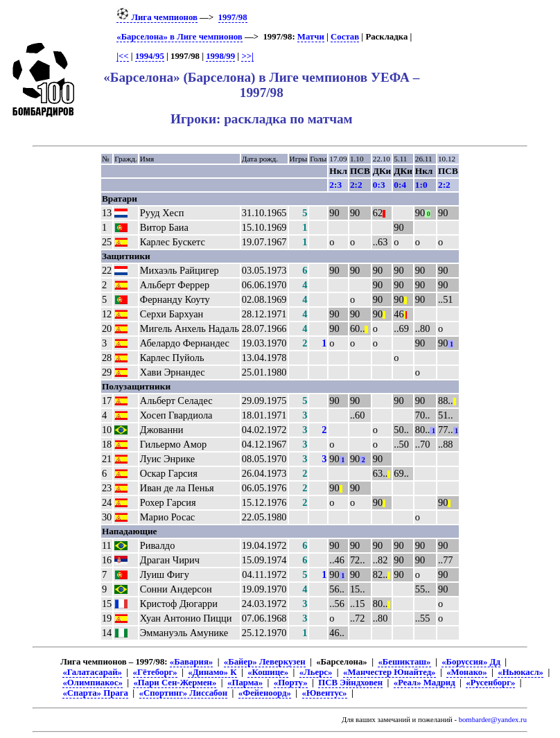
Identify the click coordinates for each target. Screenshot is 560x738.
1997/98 (233, 17)
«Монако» (466, 672)
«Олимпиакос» (92, 683)
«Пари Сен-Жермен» (175, 683)
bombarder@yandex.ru (493, 720)
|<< (122, 56)
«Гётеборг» (155, 672)
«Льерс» (316, 672)
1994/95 (150, 56)
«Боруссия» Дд (471, 662)
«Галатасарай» (92, 672)
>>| (247, 56)
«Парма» (245, 683)
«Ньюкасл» (520, 672)
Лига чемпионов (157, 17)
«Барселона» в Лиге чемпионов (180, 37)
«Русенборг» (490, 683)
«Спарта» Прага (95, 693)
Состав (345, 37)
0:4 (400, 185)
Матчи (311, 37)
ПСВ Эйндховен (350, 683)
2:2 (356, 185)
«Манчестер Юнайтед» (390, 672)
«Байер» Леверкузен (265, 662)
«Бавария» (191, 662)
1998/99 (220, 56)
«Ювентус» (325, 693)
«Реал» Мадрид (425, 683)
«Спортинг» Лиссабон (184, 693)
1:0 (421, 185)
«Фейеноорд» (265, 693)
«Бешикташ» (404, 662)
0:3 (379, 185)
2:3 (335, 185)
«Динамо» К (212, 672)
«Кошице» (268, 672)
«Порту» (291, 683)
